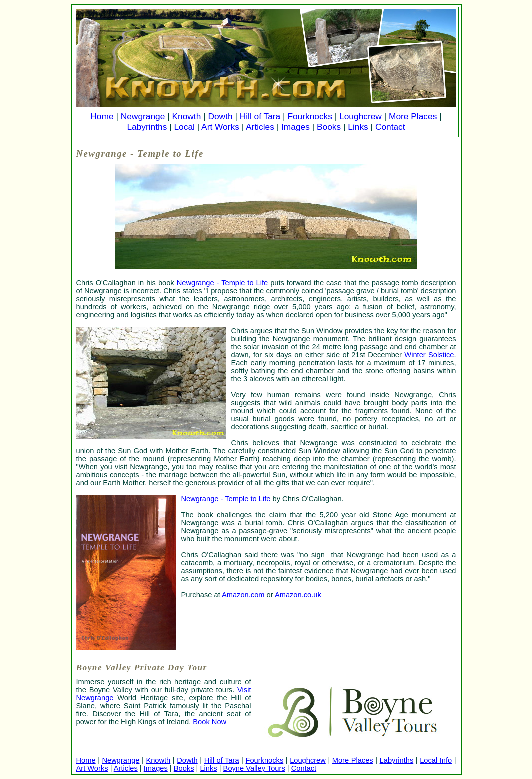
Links (358, 127)
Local (184, 127)
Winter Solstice (429, 355)
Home (102, 116)
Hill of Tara (260, 116)
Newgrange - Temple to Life (223, 283)
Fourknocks (310, 116)
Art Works (220, 127)
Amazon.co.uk (298, 595)
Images (295, 127)
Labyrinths (147, 127)
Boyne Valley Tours (254, 768)
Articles (260, 127)
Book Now (210, 722)
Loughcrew (360, 116)
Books (329, 127)
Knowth (186, 116)
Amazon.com (243, 595)
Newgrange (143, 116)
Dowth (220, 116)
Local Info (436, 760)
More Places (413, 116)
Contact (390, 127)
